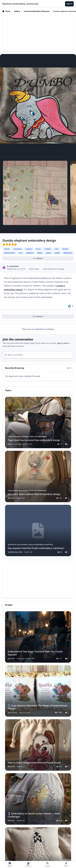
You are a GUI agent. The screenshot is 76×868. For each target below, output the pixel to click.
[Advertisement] (38, 33)
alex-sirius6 (12, 712)
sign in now (62, 343)
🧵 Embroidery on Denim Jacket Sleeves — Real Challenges (34, 815)
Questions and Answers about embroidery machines (30, 544)
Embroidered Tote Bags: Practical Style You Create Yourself (35, 653)
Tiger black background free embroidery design (34, 440)
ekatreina (14, 266)
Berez (10, 444)
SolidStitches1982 (15, 552)
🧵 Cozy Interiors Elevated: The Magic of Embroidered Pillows (37, 707)
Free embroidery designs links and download (27, 436)
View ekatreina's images (54, 269)
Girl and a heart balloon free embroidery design (34, 494)
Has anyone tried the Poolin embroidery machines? (36, 548)
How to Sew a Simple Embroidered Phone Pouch (34, 762)
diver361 (11, 498)
